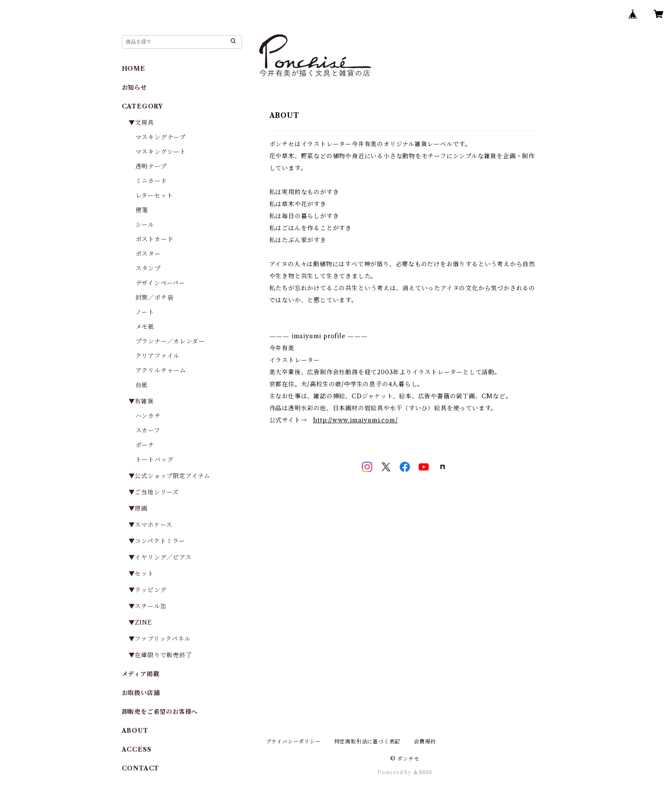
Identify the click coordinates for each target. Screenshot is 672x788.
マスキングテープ (161, 137)
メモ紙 (145, 327)
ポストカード (155, 239)
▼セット (141, 574)
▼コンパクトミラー (157, 541)
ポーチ (145, 445)
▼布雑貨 (141, 401)
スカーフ (148, 430)
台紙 (142, 385)
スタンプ (151, 268)
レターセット (154, 195)
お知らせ (134, 87)
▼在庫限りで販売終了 (160, 655)
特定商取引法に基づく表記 (368, 741)
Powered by (405, 772)
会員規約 (425, 741)
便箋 (142, 210)
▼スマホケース (151, 525)
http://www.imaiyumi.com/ (355, 420)
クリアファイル (158, 356)
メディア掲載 (141, 674)
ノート (145, 312)
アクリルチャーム (161, 370)
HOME (134, 69)
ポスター (148, 254)
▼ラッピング (148, 590)
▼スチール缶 (148, 606)
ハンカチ (148, 416)
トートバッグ (155, 460)
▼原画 (138, 508)
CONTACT (141, 768)
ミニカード (151, 181)
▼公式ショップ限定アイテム (169, 476)
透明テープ (151, 166)
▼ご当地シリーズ (154, 492)
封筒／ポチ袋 (155, 298)
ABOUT (135, 731)
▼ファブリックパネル (160, 639)
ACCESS (137, 749)
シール (145, 225)
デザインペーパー (160, 283)
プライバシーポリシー (293, 741)
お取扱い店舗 (141, 693)
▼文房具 (145, 123)
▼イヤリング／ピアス (160, 557)
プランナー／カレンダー (170, 341)
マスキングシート (161, 152)
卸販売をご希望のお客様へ (160, 712)
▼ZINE (140, 623)
